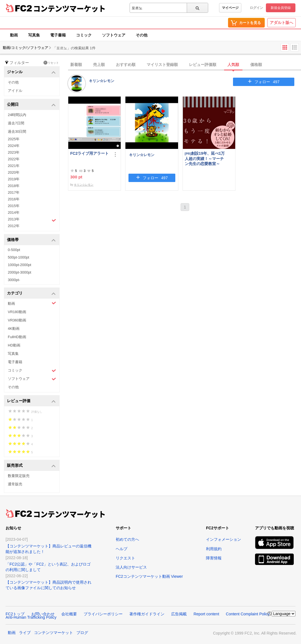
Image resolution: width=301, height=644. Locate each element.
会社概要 (69, 614)
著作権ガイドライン (147, 614)
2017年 (14, 192)
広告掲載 (179, 614)
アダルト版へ (281, 23)
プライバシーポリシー (103, 614)
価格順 (256, 65)
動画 (14, 35)
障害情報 (214, 558)
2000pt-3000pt (20, 272)
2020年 (14, 172)
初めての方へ (127, 539)
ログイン (256, 8)
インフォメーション (224, 539)
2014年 (14, 212)
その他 (142, 35)
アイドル (15, 91)
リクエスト (125, 558)
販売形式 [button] (31, 466)
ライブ (25, 633)
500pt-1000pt (19, 257)
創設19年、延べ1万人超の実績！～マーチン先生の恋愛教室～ (205, 158)
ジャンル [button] (31, 72)
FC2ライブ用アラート (89, 153)
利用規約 (214, 549)
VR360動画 (17, 320)
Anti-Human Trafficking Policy (31, 617)
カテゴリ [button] (31, 293)
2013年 (32, 220)
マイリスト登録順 (162, 65)
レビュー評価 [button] (31, 401)
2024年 (14, 146)
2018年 (14, 186)
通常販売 (15, 484)
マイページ (230, 8)
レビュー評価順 (203, 65)
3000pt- (14, 280)
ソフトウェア (114, 35)
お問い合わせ (43, 614)
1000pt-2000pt (20, 265)
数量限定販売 (19, 476)
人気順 (233, 65)
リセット (51, 63)
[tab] (185, 65)
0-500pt (14, 250)
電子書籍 (58, 35)
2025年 (14, 139)
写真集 (34, 35)
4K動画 (14, 329)
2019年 (14, 179)
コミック (84, 35)
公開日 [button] (31, 105)
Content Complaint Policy (248, 614)
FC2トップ (15, 614)
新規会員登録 (281, 8)
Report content (206, 614)
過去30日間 (17, 131)
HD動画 (14, 345)
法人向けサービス (131, 567)
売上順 (99, 65)
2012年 (14, 226)
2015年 (14, 206)
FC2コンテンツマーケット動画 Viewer (149, 576)
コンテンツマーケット (69, 8)
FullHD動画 (17, 337)
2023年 (14, 152)
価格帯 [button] (31, 240)
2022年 (14, 159)
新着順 (76, 65)
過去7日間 (16, 123)
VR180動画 (17, 312)
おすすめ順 (126, 65)
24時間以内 (17, 115)
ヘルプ (122, 549)
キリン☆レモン (102, 81)
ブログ (82, 633)
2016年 (14, 199)
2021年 (14, 166)
